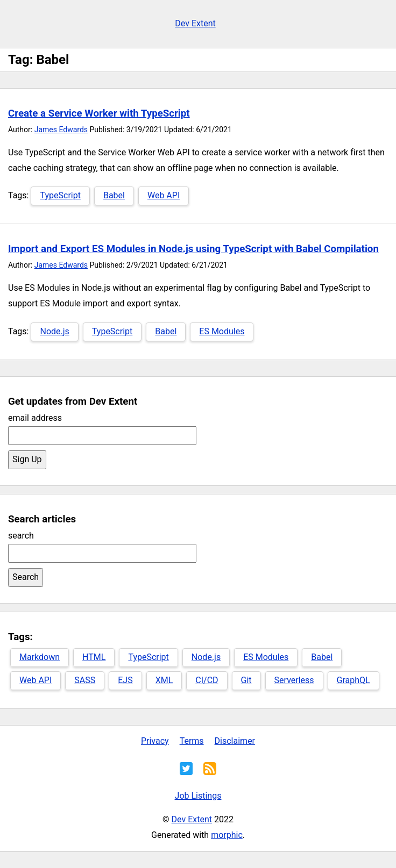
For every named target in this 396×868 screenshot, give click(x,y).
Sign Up (27, 459)
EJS (125, 680)
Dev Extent (195, 23)
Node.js (54, 331)
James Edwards (61, 130)
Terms (192, 741)
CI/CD (207, 680)
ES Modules (222, 331)
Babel (114, 195)
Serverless (294, 680)
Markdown (40, 657)
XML (164, 680)
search (21, 536)
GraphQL (353, 680)
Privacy (155, 741)
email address (35, 418)
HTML (94, 657)
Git (246, 680)
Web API (164, 195)
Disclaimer (235, 741)
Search (26, 577)
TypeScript (60, 195)
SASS (85, 680)
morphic (227, 835)
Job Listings (198, 796)
